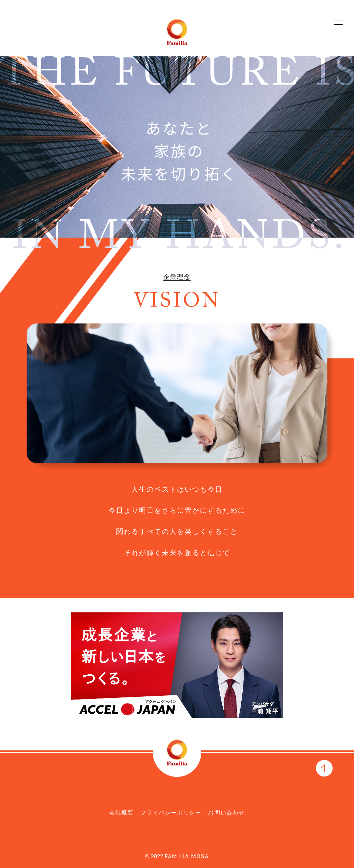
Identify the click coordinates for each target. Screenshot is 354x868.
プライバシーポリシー (171, 813)
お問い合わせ (226, 813)
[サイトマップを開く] (338, 22)
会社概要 (121, 813)
